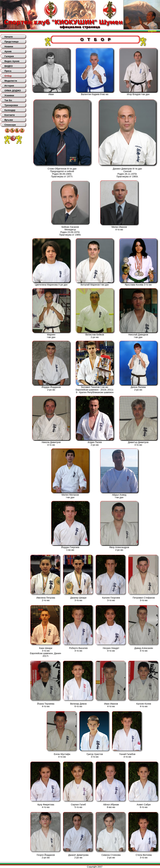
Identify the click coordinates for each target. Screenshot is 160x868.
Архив (8, 51)
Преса (8, 71)
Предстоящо (11, 42)
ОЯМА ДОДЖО (13, 91)
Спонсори (10, 125)
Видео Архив (12, 61)
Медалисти (11, 81)
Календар (10, 110)
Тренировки (11, 105)
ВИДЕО (8, 66)
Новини (9, 46)
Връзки (9, 120)
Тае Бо (8, 100)
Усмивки (9, 95)
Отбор (8, 76)
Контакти (10, 115)
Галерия (9, 56)
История (9, 86)
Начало (9, 37)
